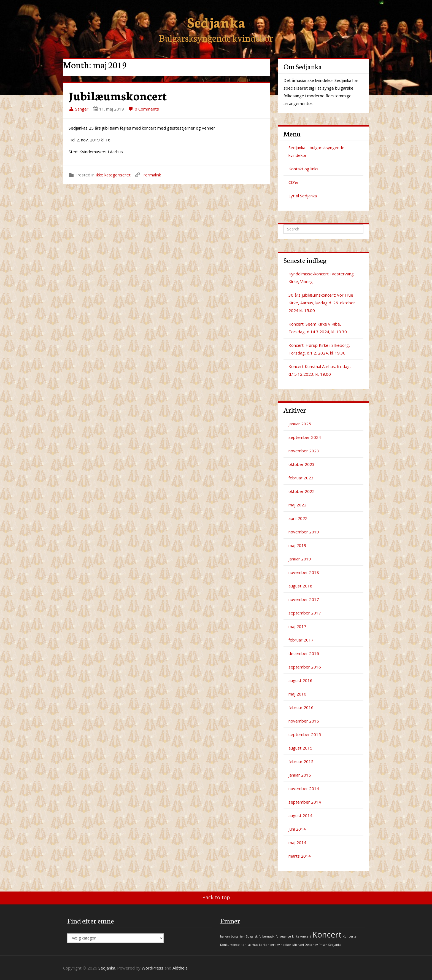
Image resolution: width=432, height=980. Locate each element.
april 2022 (298, 518)
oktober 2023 (302, 464)
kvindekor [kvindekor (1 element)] (284, 945)
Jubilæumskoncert (118, 95)
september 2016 (305, 667)
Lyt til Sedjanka (303, 196)
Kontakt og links (303, 169)
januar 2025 (300, 424)
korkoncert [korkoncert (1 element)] (267, 945)
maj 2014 (297, 842)
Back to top (216, 897)
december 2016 (304, 653)
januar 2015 (300, 775)
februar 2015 (301, 761)
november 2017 (304, 599)
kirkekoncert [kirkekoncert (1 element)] (302, 936)
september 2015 (305, 734)
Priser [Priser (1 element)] (323, 945)
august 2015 (300, 748)
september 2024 (305, 437)
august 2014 (300, 815)
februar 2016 (301, 707)
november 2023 (304, 451)
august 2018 (300, 586)
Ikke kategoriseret (113, 175)
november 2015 (304, 721)
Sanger (79, 109)
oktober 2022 (302, 491)
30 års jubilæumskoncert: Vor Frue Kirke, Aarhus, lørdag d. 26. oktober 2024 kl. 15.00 (322, 303)
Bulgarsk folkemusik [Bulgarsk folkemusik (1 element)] (260, 936)
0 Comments (144, 109)
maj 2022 (297, 505)
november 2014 (304, 788)
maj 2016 (297, 694)
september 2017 (305, 613)
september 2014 (305, 802)
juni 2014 (297, 829)
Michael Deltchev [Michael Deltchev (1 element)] (305, 945)
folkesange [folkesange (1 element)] (283, 936)
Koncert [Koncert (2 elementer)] (327, 935)
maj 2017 (297, 626)
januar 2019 (300, 559)
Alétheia (180, 968)
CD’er (294, 182)
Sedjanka (216, 21)
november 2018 (304, 572)
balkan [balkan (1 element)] (225, 936)
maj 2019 (297, 545)
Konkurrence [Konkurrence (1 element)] (230, 945)
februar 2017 (301, 640)
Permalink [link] (152, 175)
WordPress (152, 968)
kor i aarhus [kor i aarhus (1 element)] (249, 945)
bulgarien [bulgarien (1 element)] (238, 936)
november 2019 (304, 532)
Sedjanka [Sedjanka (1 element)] (335, 945)
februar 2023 (301, 478)
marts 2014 (300, 856)
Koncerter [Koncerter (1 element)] (350, 936)
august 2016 (300, 680)
